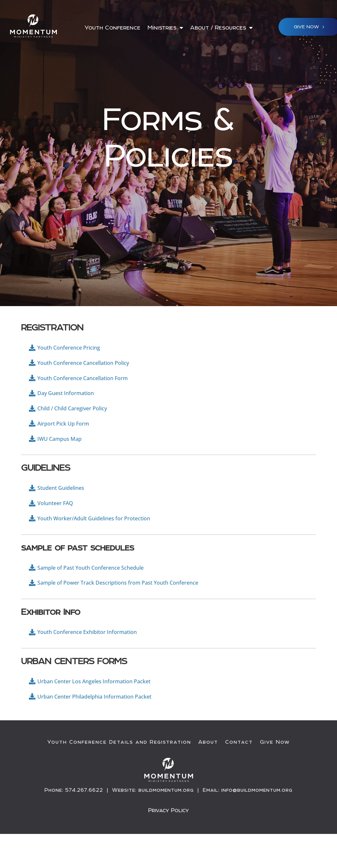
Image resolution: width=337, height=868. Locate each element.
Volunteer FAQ (59, 523)
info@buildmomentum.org (257, 825)
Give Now (275, 777)
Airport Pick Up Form (69, 436)
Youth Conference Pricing (76, 349)
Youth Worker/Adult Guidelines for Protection (107, 541)
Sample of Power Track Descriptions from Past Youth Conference (136, 610)
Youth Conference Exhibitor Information (98, 661)
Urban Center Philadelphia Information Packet (107, 731)
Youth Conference (112, 28)
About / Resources (218, 28)
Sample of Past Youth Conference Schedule (103, 592)
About (208, 777)
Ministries (162, 28)
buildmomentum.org (166, 825)
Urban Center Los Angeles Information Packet (107, 713)
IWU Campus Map (65, 454)
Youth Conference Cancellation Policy (94, 366)
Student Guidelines (66, 506)
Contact (239, 777)
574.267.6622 (84, 825)
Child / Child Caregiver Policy (80, 419)
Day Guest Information (72, 401)
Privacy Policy (168, 845)
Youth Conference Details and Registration (119, 777)
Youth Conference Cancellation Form (93, 384)
